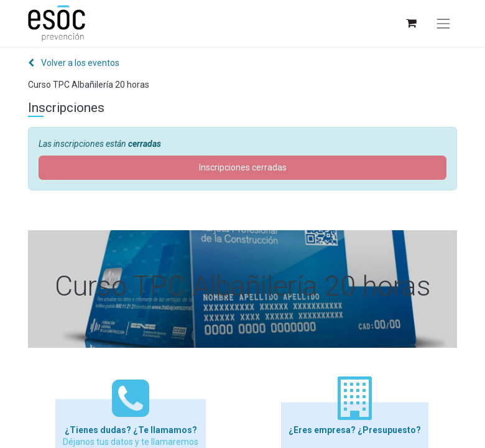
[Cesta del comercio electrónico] (411, 23)
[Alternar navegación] (443, 24)
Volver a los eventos (74, 63)
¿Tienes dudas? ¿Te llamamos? (131, 430)
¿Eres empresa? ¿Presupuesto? (355, 430)
